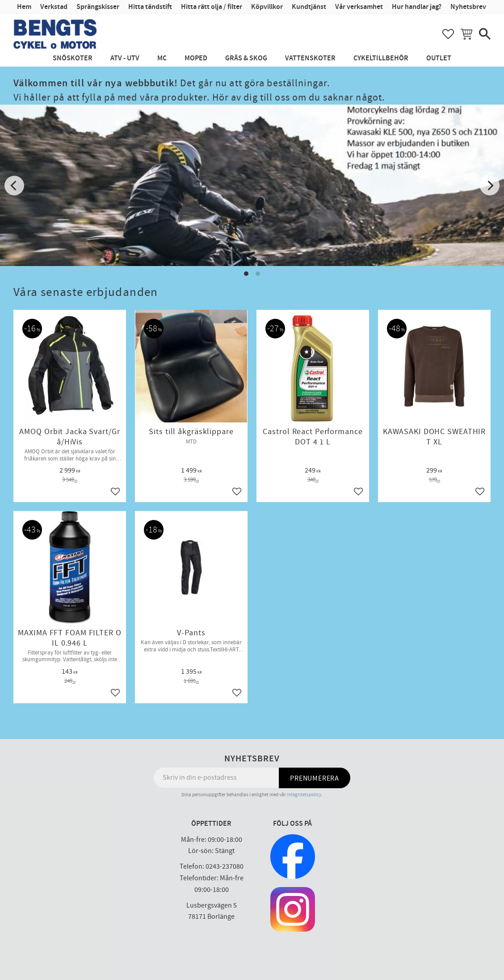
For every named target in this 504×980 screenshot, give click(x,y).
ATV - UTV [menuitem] (125, 58)
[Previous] (14, 186)
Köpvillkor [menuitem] (267, 7)
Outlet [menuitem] (439, 58)
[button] (448, 34)
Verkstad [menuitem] (54, 7)
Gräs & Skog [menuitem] (246, 58)
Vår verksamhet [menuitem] (359, 7)
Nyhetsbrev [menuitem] (468, 7)
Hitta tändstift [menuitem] (150, 7)
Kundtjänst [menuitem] (309, 7)
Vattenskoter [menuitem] (310, 58)
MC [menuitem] (162, 58)
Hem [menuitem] (24, 7)
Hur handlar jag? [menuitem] (417, 7)
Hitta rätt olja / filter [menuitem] (212, 7)
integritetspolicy (304, 795)
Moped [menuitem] (196, 58)
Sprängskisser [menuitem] (98, 7)
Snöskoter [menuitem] (73, 58)
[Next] (490, 186)
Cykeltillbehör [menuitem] (381, 58)
